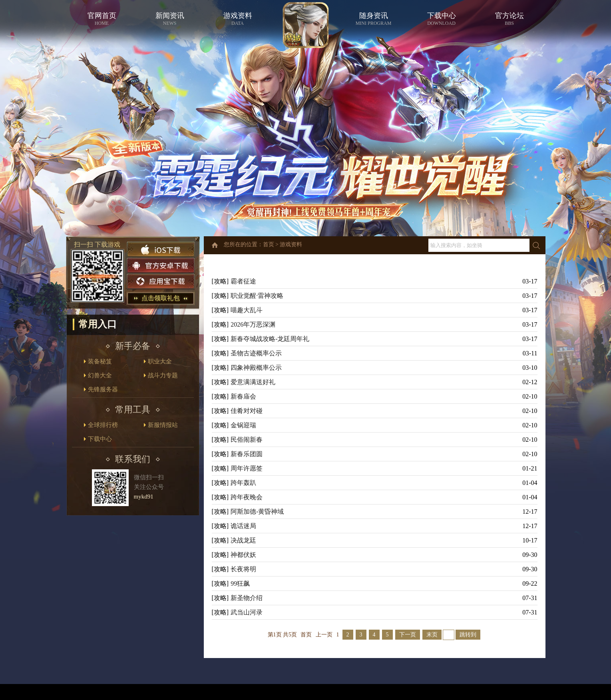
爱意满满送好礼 (253, 382)
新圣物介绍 (247, 598)
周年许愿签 (247, 468)
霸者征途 (243, 281)
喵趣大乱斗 (247, 310)
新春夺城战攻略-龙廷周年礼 (270, 339)
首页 (269, 244)
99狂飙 (240, 583)
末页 (432, 635)
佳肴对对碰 (247, 411)
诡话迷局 (243, 526)
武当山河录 (247, 612)
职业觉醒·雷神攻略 (257, 296)
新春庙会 (243, 396)
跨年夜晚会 (247, 497)
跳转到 (468, 635)
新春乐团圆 (247, 454)
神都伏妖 (243, 555)
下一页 (408, 635)
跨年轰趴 (243, 483)
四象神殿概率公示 (256, 368)
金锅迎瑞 (243, 425)
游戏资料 (291, 244)
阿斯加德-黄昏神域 (257, 512)
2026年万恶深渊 (253, 324)
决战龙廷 (243, 540)
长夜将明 (243, 569)
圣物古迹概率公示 (256, 353)
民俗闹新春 (247, 440)
